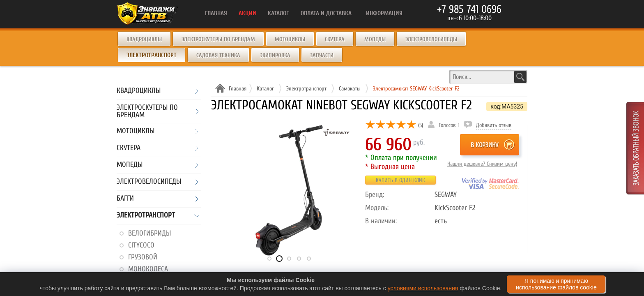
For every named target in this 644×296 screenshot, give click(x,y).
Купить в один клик (400, 180)
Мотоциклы (290, 39)
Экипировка (275, 55)
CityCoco (141, 245)
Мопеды (375, 39)
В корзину (484, 145)
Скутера (335, 39)
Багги (125, 199)
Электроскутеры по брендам (218, 39)
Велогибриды (149, 233)
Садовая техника (218, 55)
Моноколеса (148, 269)
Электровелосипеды (431, 39)
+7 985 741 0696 (469, 9)
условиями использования (423, 288)
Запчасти (322, 55)
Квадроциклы (144, 39)
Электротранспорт (146, 216)
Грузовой (143, 257)
